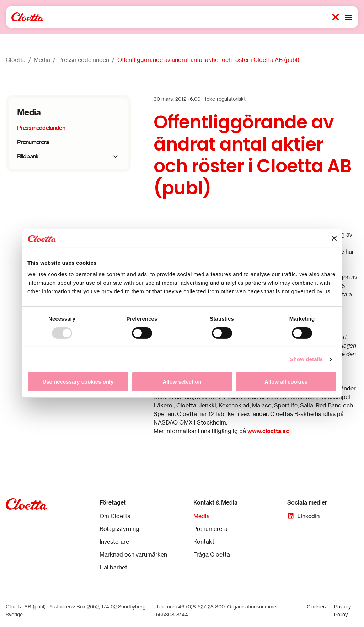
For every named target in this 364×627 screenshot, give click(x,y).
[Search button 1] (336, 17)
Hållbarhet (113, 567)
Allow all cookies (286, 382)
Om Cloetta (115, 516)
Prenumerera (33, 142)
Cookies (316, 607)
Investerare (114, 542)
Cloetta (16, 60)
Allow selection (182, 382)
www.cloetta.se (268, 431)
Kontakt (204, 542)
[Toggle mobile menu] (348, 17)
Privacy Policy (342, 610)
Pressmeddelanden (84, 60)
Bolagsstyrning (119, 529)
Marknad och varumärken (133, 554)
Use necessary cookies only (78, 382)
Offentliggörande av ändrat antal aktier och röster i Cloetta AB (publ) (208, 60)
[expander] (116, 157)
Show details (307, 359)
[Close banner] (334, 238)
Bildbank (28, 156)
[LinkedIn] (303, 516)
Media (42, 60)
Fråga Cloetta (212, 554)
